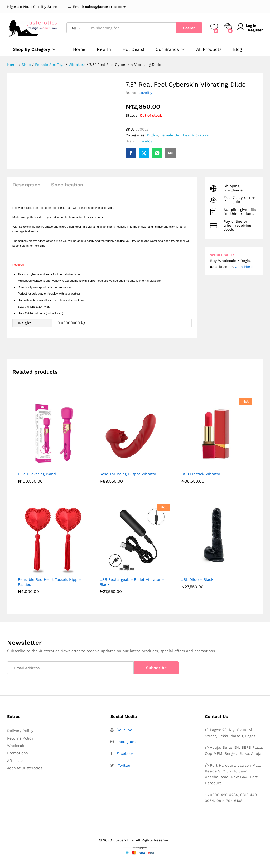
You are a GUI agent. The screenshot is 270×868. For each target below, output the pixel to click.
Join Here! (244, 267)
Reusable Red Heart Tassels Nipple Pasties (49, 582)
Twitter (124, 765)
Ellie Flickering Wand (37, 474)
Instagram (127, 742)
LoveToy (145, 93)
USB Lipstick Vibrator (201, 474)
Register (255, 30)
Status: (132, 115)
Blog (238, 49)
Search (189, 28)
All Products (209, 49)
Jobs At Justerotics (25, 768)
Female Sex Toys (175, 135)
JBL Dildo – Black (197, 579)
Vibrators (200, 135)
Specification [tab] (67, 185)
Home (79, 49)
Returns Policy (20, 738)
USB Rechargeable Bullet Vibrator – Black (132, 582)
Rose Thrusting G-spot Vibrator (128, 474)
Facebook (125, 753)
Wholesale (16, 746)
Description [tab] (26, 185)
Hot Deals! (133, 49)
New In (104, 49)
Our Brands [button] (167, 49)
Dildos (152, 135)
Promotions (17, 753)
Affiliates (15, 761)
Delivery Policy (20, 731)
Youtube (125, 730)
